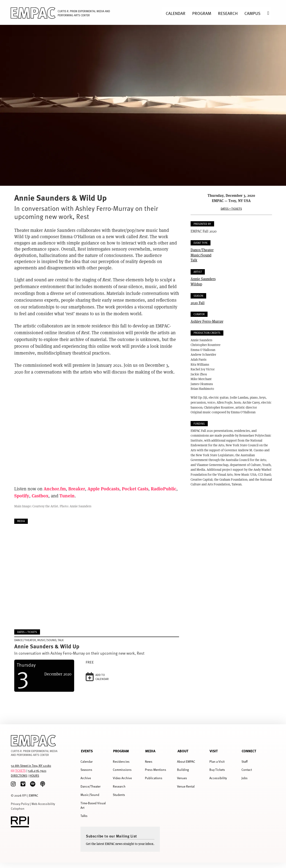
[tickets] (13, 770)
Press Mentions (156, 770)
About (183, 751)
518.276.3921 (37, 770)
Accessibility (218, 778)
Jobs (245, 778)
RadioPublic (164, 488)
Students (119, 795)
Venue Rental (186, 786)
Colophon (18, 808)
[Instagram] (13, 784)
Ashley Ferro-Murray (207, 321)
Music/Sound (201, 255)
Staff (245, 761)
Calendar (87, 761)
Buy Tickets (217, 770)
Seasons (86, 770)
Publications (154, 778)
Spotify (22, 495)
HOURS (34, 775)
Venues (182, 778)
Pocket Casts (135, 488)
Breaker (77, 488)
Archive (86, 778)
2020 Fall (198, 303)
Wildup (196, 284)
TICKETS (20, 770)
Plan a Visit (217, 761)
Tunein (67, 495)
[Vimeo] (23, 784)
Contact (247, 770)
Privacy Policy (20, 804)
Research (119, 786)
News (149, 761)
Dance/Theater (202, 250)
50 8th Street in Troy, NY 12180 (31, 766)
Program (121, 751)
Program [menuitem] (202, 13)
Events (87, 751)
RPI (24, 795)
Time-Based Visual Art (93, 805)
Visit (214, 751)
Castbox (40, 495)
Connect (249, 751)
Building (183, 770)
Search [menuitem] (272, 13)
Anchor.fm (55, 488)
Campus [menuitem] (252, 13)
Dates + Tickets (231, 209)
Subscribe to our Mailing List (111, 836)
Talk (194, 260)
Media (150, 751)
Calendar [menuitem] (176, 13)
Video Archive (122, 778)
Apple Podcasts (103, 488)
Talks (84, 816)
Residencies (121, 761)
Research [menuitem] (228, 13)
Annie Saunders (203, 279)
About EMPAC (186, 761)
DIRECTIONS (19, 775)
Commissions (122, 770)
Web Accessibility (43, 804)
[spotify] (33, 784)
